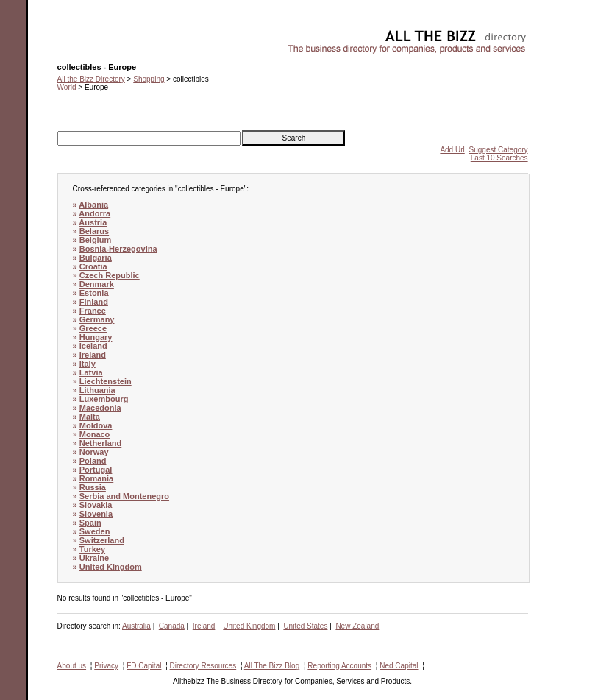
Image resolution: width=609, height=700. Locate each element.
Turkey (92, 549)
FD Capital (144, 666)
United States (305, 626)
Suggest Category (499, 150)
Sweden (95, 531)
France (93, 311)
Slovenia (96, 514)
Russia (93, 487)
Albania (93, 205)
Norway (94, 452)
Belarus (94, 231)
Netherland (100, 443)
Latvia (91, 372)
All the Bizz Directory (91, 79)
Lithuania (97, 390)
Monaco (95, 434)
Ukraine (94, 558)
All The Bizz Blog (272, 666)
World (67, 87)
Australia (136, 626)
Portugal (96, 470)
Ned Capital (399, 666)
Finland (94, 302)
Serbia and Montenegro (124, 496)
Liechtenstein (106, 381)
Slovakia (96, 505)
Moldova (96, 425)
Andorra (95, 213)
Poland (93, 461)
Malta (90, 417)
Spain (90, 523)
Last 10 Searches (499, 158)
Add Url (452, 150)
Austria (93, 222)
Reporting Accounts (339, 666)
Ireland (93, 355)
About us (72, 666)
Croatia (93, 266)
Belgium (95, 240)
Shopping (149, 79)
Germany (97, 319)
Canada (172, 626)
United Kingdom (111, 567)
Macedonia (100, 408)
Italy (88, 364)
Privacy (106, 666)
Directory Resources (203, 666)
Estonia (94, 293)
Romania (96, 478)
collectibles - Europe (90, 33)
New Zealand (357, 626)
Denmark (97, 284)
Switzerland (102, 540)
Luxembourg (104, 399)
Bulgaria (96, 258)
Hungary (96, 337)
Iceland (93, 346)
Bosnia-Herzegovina (118, 249)
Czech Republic (110, 275)
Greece (93, 328)
